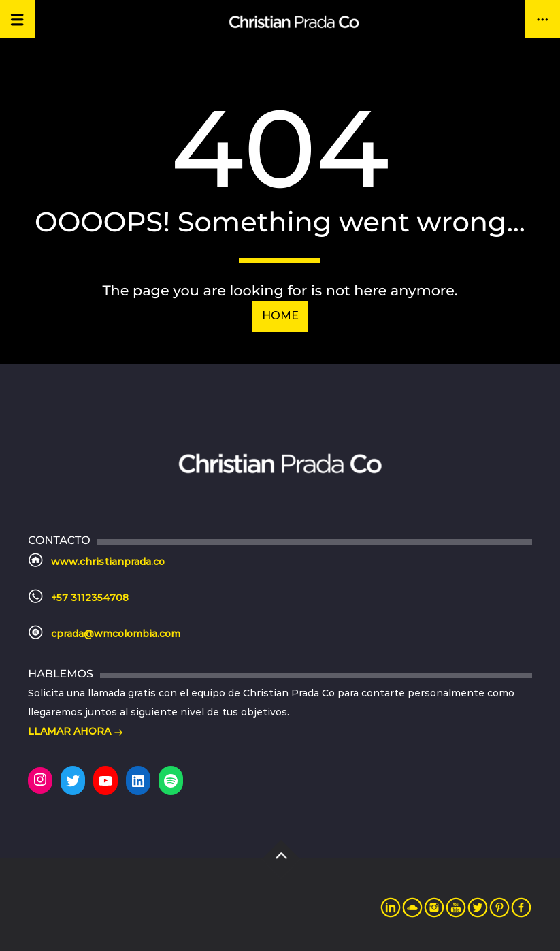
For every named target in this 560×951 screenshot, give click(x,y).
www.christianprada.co (108, 562)
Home (280, 316)
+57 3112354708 (90, 598)
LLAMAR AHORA (76, 732)
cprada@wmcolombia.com (116, 634)
